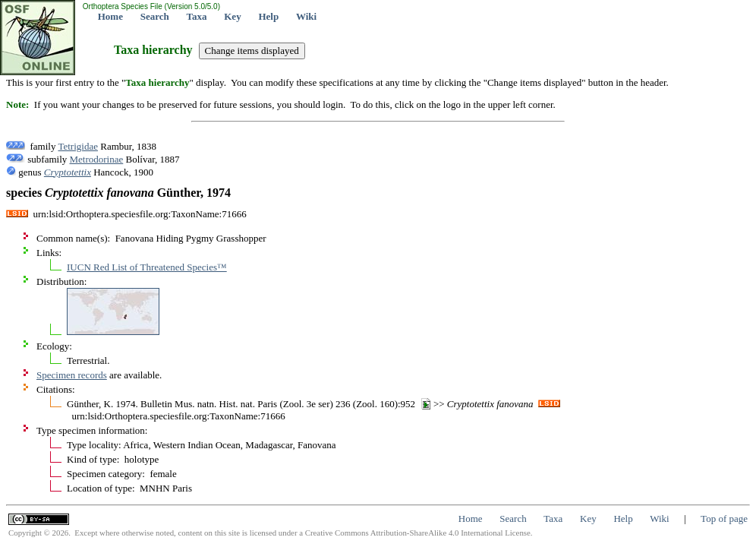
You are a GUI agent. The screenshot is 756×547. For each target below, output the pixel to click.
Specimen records (72, 375)
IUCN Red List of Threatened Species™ (147, 267)
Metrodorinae (97, 159)
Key (232, 16)
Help (268, 16)
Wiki (306, 16)
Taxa (197, 16)
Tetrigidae (78, 146)
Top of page (724, 519)
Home (110, 16)
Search (155, 16)
